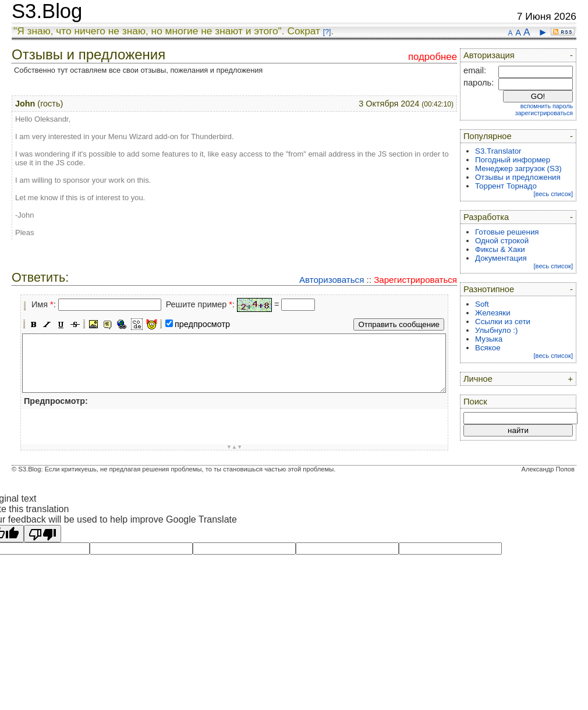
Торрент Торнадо (506, 186)
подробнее (433, 57)
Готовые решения (507, 232)
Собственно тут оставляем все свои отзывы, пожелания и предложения (138, 70)
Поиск (475, 402)
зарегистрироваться (544, 113)
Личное (478, 379)
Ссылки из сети (503, 322)
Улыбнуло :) (496, 330)
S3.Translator (498, 151)
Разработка (486, 217)
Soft (482, 304)
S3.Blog (47, 11)
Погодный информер (513, 160)
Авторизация (489, 55)
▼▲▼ (235, 447)
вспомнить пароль (547, 106)
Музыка (489, 339)
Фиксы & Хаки (500, 249)
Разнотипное (489, 289)
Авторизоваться (332, 280)
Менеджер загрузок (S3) (518, 168)
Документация (501, 258)
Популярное (488, 136)
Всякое (488, 348)
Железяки (493, 313)
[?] (327, 32)
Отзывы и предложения (518, 177)
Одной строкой (502, 241)
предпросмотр (202, 324)
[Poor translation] (42, 534)
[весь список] (553, 194)
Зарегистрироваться (415, 280)
